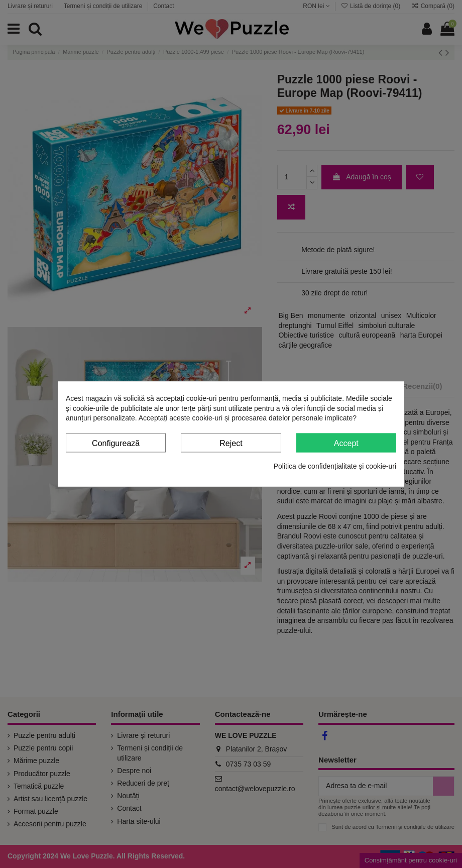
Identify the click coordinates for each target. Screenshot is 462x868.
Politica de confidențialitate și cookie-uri (335, 466)
